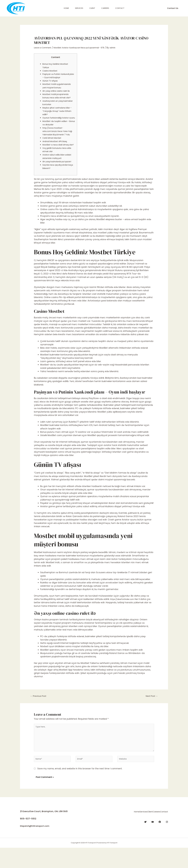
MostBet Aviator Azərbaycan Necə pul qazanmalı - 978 (85, 48)
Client (92, 8)
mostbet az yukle (123, 203)
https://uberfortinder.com (124, 616)
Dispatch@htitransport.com (36, 846)
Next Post (151, 713)
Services (79, 8)
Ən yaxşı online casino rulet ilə (58, 94)
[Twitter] (145, 841)
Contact (120, 8)
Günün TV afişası (51, 81)
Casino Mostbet (51, 71)
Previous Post (39, 713)
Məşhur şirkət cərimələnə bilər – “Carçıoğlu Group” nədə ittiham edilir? (58, 114)
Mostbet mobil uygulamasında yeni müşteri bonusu (58, 87)
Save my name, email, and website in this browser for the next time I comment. (80, 789)
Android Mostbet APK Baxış (56, 151)
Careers (105, 8)
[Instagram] (167, 841)
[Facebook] (160, 841)
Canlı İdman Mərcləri (53, 148)
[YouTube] (153, 841)
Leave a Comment (44, 48)
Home (66, 8)
